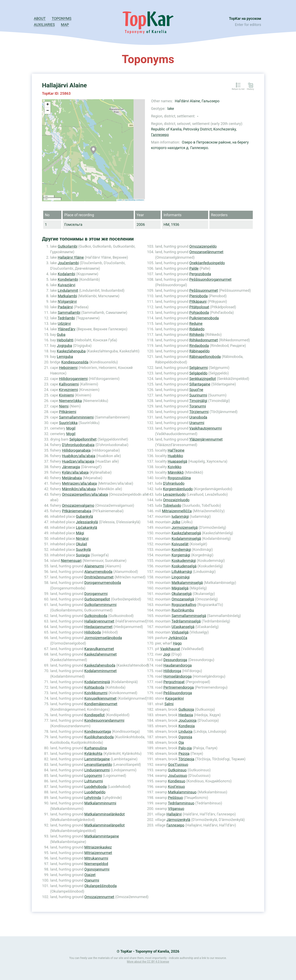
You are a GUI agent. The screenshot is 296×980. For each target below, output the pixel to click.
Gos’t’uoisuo (178, 765)
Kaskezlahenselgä (186, 533)
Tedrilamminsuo (181, 803)
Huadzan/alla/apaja (78, 461)
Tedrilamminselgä (186, 621)
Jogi (167, 654)
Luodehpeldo (95, 792)
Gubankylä (84, 516)
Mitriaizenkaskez (98, 847)
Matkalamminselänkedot (105, 814)
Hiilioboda (93, 632)
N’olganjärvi (67, 301)
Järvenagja (71, 467)
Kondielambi (68, 279)
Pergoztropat (174, 682)
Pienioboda (199, 296)
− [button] (48, 111)
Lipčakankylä (86, 527)
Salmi (169, 704)
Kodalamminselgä (186, 538)
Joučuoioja (187, 720)
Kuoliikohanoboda (99, 737)
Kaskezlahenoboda (100, 665)
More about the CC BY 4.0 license (148, 962)
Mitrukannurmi (96, 858)
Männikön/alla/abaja (79, 489)
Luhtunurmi (94, 781)
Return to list (238, 89)
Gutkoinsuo (177, 770)
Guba (61, 335)
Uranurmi (197, 423)
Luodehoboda (96, 787)
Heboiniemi (68, 368)
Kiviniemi (66, 395)
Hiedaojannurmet (98, 627)
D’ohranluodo (174, 483)
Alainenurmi (94, 566)
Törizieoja (186, 759)
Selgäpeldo (198, 373)
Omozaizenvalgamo (78, 505)
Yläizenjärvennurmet (206, 439)
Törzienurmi (199, 412)
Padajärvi (65, 307)
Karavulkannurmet (99, 649)
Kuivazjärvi (66, 285)
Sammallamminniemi (76, 417)
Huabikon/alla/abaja (79, 456)
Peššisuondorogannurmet (210, 279)
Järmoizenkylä (178, 820)
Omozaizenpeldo (203, 246)
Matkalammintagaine (102, 836)
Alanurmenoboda (98, 572)
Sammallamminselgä (189, 616)
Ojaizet (90, 875)
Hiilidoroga (172, 671)
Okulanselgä (182, 594)
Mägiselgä (180, 588)
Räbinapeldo (200, 351)
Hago (177, 643)
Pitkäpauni (198, 301)
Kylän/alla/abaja (75, 472)
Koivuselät (180, 544)
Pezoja (184, 753)
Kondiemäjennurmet (101, 704)
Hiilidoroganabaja (76, 450)
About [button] (40, 18)
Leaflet (120, 200)
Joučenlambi (68, 263)
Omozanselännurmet (206, 252)
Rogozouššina (179, 478)
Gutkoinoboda (96, 616)
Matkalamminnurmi (100, 803)
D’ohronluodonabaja (78, 445)
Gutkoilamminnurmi (101, 605)
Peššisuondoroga (178, 693)
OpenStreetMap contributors (134, 200)
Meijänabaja (72, 478)
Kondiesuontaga (98, 731)
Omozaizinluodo (176, 500)
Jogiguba (65, 346)
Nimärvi (82, 538)
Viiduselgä (180, 632)
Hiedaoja (186, 715)
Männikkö (176, 472)
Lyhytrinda (93, 798)
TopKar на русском (245, 18)
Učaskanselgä (183, 627)
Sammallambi (69, 312)
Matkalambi (67, 296)
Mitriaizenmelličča (177, 511)
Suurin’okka (68, 423)
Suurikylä (83, 550)
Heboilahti (65, 340)
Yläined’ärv (67, 329)
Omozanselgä (183, 599)
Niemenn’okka (70, 401)
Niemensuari (71, 561)
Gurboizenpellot (97, 599)
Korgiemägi (181, 555)
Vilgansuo (176, 809)
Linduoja (185, 731)
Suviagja (83, 555)
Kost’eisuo (176, 787)
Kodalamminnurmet (101, 671)
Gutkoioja (186, 709)
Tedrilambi (66, 318)
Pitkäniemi (68, 412)
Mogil (71, 428)
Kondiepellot (95, 715)
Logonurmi (93, 776)
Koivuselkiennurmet (101, 698)
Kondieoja (187, 726)
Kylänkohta (93, 753)
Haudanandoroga (178, 665)
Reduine (196, 324)
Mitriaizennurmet (98, 853)
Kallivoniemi (69, 384)
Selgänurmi (199, 368)
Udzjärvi (64, 324)
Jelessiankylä (87, 522)
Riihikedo (197, 335)
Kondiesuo (177, 781)
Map (65, 25)
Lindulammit (68, 290)
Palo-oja (185, 748)
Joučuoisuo (178, 776)
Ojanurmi (92, 880)
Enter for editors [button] (248, 25)
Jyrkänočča (178, 638)
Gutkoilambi (67, 246)
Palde (194, 268)
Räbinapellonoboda (205, 357)
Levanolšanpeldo (98, 765)
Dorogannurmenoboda (103, 583)
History (250, 89)
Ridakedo (197, 329)
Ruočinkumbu (183, 610)
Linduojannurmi (97, 770)
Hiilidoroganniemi (73, 379)
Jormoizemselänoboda (103, 638)
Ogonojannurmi (97, 869)
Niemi (64, 406)
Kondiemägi (181, 550)
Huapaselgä (177, 461)
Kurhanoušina (96, 748)
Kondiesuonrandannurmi (104, 720)
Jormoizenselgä (184, 527)
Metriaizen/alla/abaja (79, 483)
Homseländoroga (178, 676)
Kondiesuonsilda (75, 362)
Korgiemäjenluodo (178, 489)
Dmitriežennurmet (99, 577)
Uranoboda (198, 417)
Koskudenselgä (184, 566)
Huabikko (175, 456)
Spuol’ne (196, 390)
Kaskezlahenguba (71, 351)
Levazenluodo (174, 494)
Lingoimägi (181, 577)
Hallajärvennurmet (99, 621)
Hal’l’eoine (176, 450)
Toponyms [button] (62, 18)
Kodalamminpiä (97, 682)
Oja (181, 742)
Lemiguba (65, 357)
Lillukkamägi (182, 572)
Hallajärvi (174, 814)
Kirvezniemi (68, 390)
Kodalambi (66, 274)
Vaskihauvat (170, 649)
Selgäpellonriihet (83, 439)
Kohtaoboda (94, 687)
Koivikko (174, 467)
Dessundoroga (175, 660)
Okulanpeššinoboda (101, 886)
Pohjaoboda (199, 312)
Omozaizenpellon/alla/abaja (85, 494)
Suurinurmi (198, 395)
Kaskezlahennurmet (101, 654)
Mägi (80, 533)
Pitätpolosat (199, 307)
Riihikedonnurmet (204, 340)
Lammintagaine (97, 759)
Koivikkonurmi (96, 693)
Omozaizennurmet (99, 897)
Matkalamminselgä (187, 583)
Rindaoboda (199, 346)
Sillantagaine (200, 384)
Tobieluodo (172, 505)
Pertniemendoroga (179, 687)
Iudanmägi (180, 516)
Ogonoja (185, 737)
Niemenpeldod (96, 864)
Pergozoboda (200, 274)
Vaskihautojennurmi (206, 428)
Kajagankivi (175, 698)
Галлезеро (160, 135)
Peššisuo (175, 798)
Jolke (176, 522)
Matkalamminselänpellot (105, 825)
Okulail (81, 544)
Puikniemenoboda (204, 318)
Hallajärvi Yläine (71, 257)
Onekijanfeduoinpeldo (207, 263)
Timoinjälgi (198, 401)
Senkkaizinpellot (203, 379)
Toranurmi (198, 406)
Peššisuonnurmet (204, 290)
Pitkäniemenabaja (77, 511)
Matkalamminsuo (182, 792)
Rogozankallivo (184, 605)
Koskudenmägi (184, 561)
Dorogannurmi (96, 594)
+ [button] (48, 105)
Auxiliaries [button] (44, 25)
